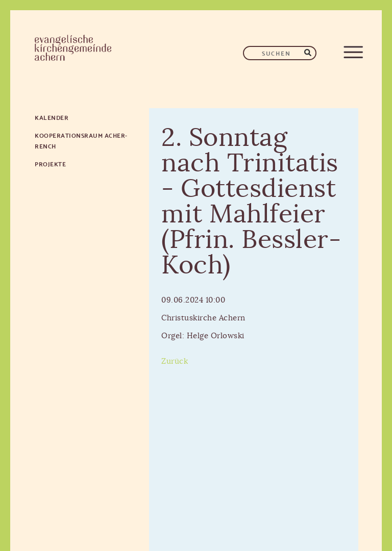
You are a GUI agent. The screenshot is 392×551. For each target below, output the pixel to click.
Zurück (175, 361)
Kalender (52, 117)
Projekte (50, 164)
